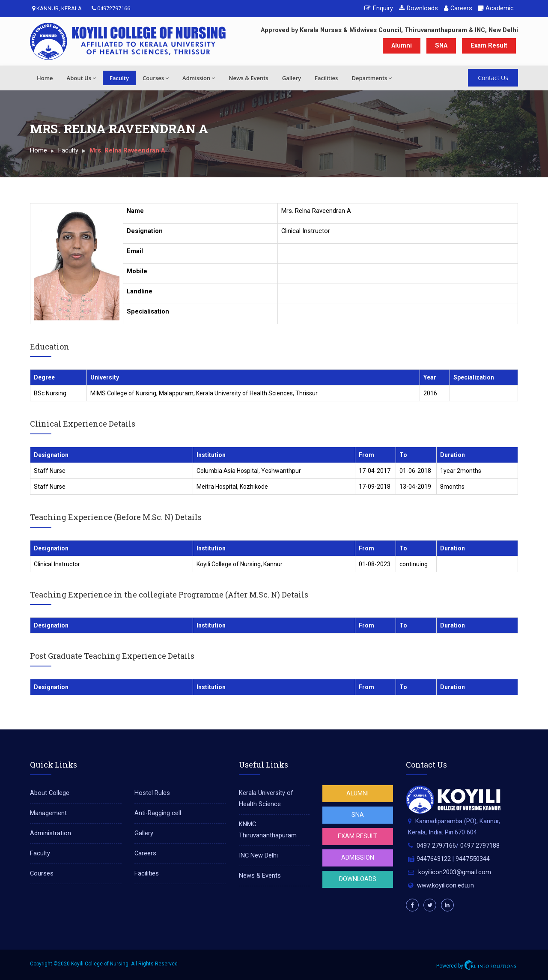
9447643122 (434, 859)
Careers (458, 8)
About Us (81, 78)
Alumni (402, 46)
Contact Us (493, 78)
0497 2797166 (436, 846)
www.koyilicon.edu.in (445, 886)
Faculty (119, 78)
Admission (199, 78)
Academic (496, 8)
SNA (441, 46)
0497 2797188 (480, 846)
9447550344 (473, 859)
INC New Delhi (258, 856)
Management (48, 813)
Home (45, 78)
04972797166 (111, 8)
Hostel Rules (152, 793)
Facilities (326, 78)
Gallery (292, 78)
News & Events (248, 78)
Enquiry (379, 8)
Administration (51, 833)
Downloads (418, 8)
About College (50, 793)
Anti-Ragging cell (158, 813)
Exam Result (489, 46)
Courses (156, 78)
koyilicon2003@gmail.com (455, 872)
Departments (372, 78)
